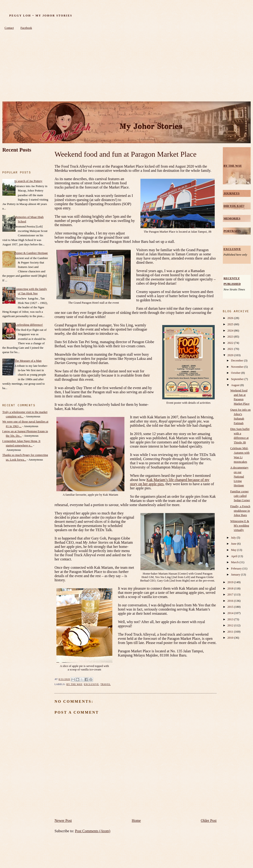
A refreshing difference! (29, 325)
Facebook (26, 28)
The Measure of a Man (28, 361)
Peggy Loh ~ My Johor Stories (41, 16)
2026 (231, 318)
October (236, 373)
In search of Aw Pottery (28, 181)
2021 (231, 349)
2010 (231, 638)
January (236, 575)
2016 (231, 601)
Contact (9, 28)
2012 (231, 625)
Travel (106, 684)
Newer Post (63, 821)
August (236, 385)
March (235, 562)
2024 (231, 331)
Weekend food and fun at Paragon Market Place (125, 154)
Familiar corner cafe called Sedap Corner (240, 496)
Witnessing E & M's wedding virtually (240, 526)
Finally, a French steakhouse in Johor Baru (240, 511)
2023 (231, 337)
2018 (231, 588)
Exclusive (91, 684)
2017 (231, 595)
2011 (231, 632)
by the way (74, 684)
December (237, 361)
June (234, 544)
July (234, 538)
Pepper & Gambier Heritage (31, 253)
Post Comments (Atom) (93, 831)
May (234, 550)
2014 (231, 613)
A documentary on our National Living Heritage (239, 476)
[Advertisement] (126, 67)
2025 (231, 324)
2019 (231, 582)
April (234, 556)
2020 (231, 355)
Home (136, 821)
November (238, 367)
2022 (231, 343)
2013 (231, 619)
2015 (231, 607)
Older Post (209, 821)
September (238, 379)
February (237, 569)
